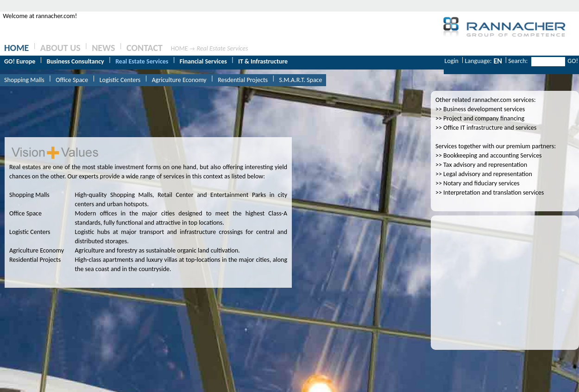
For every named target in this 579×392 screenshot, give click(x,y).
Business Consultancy (76, 61)
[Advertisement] (505, 278)
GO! (573, 61)
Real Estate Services (222, 48)
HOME (16, 48)
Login (452, 61)
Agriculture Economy (179, 80)
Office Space (72, 80)
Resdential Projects (243, 80)
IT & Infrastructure (263, 61)
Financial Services (203, 61)
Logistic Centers (120, 80)
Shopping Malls (24, 80)
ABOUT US (60, 48)
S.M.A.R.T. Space (301, 80)
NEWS (103, 48)
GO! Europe (20, 61)
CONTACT (145, 48)
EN (497, 61)
